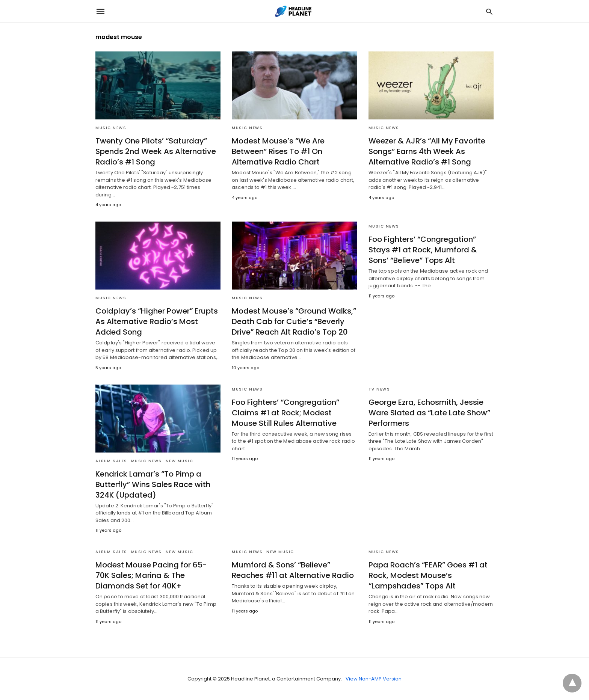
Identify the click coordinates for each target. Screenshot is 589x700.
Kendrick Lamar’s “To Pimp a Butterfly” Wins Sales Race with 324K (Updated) (153, 484)
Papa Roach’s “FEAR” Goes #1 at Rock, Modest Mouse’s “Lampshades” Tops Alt (428, 575)
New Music (180, 461)
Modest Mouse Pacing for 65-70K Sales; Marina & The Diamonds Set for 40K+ (151, 575)
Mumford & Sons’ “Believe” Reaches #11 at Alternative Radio (293, 570)
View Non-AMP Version (374, 679)
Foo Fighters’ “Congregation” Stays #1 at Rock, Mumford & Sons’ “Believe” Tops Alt (423, 250)
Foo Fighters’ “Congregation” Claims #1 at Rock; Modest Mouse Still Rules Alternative (285, 413)
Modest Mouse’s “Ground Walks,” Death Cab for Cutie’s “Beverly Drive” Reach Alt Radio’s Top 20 (294, 321)
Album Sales (111, 461)
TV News (379, 389)
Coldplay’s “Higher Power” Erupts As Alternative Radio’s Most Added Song (157, 321)
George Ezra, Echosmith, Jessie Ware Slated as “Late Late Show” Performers (429, 413)
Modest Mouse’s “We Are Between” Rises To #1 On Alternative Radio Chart (278, 151)
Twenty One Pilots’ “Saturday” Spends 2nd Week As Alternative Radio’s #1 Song (156, 151)
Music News (111, 128)
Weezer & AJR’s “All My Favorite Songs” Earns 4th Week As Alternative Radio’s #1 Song (427, 151)
